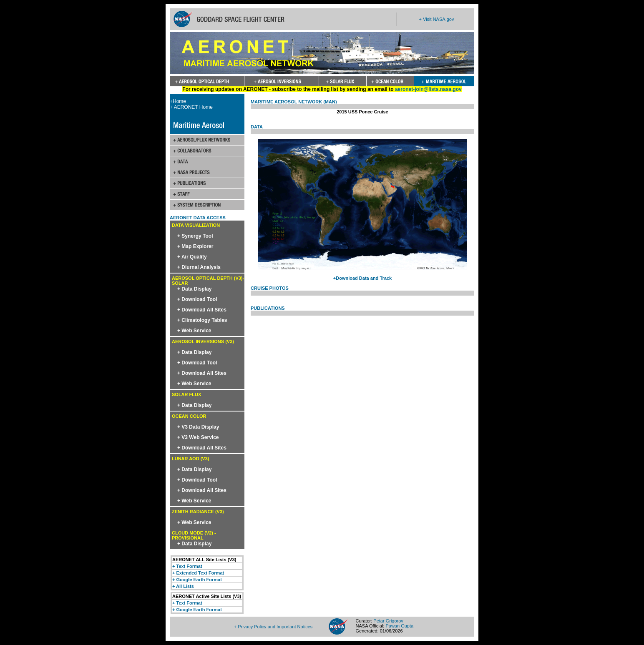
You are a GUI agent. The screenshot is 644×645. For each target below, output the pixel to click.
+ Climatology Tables (202, 320)
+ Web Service (194, 331)
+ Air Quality (192, 257)
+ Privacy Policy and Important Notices (273, 627)
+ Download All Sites (202, 310)
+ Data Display (194, 289)
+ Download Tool (197, 299)
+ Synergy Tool (195, 236)
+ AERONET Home (191, 107)
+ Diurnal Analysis (199, 267)
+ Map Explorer (195, 246)
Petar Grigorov (388, 621)
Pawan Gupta (399, 626)
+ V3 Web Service (198, 437)
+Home (178, 101)
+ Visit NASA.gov (437, 19)
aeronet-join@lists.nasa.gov (428, 89)
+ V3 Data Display (198, 427)
